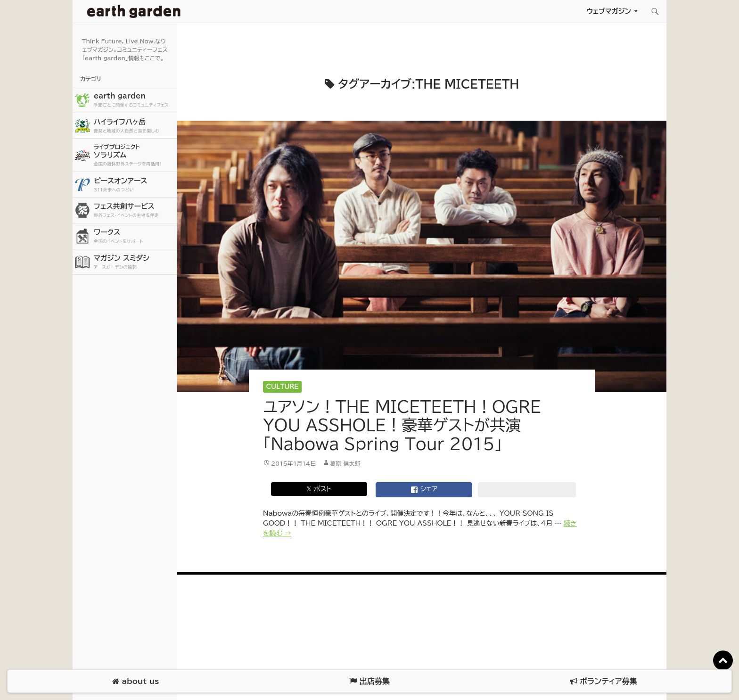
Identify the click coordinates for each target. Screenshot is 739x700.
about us (135, 681)
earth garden (134, 100)
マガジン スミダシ (134, 262)
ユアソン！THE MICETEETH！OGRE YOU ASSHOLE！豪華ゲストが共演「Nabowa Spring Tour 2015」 (402, 425)
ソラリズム (134, 155)
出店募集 (369, 681)
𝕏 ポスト (319, 489)
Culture (283, 387)
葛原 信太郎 (345, 463)
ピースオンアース (134, 185)
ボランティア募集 (603, 681)
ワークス (134, 236)
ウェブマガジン (609, 11)
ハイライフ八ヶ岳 (134, 126)
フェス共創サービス (134, 210)
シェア (424, 490)
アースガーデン (134, 11)
